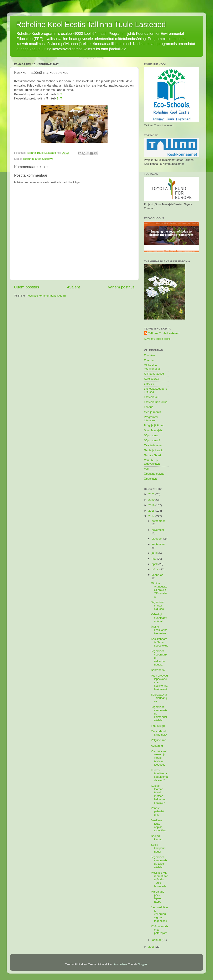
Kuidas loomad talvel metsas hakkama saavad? (158, 794)
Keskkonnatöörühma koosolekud (160, 642)
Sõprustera (151, 435)
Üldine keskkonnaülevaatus (159, 630)
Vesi (147, 469)
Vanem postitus (121, 287)
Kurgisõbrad (152, 379)
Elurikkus (150, 355)
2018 (152, 511)
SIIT (59, 94)
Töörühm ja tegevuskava (38, 159)
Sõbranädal (158, 670)
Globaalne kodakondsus (152, 367)
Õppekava (150, 479)
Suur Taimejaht (153, 430)
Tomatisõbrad (152, 455)
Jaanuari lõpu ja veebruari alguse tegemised (159, 914)
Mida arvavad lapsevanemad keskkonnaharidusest (159, 682)
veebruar (157, 575)
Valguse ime (159, 740)
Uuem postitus (27, 287)
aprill (155, 564)
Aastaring (157, 746)
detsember (158, 521)
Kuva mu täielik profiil (157, 339)
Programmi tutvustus (151, 419)
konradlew (120, 964)
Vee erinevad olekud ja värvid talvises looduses (159, 758)
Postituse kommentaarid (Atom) (46, 296)
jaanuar (157, 940)
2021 (152, 494)
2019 (152, 505)
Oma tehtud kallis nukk (159, 733)
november (158, 530)
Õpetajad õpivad (154, 474)
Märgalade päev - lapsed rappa (158, 897)
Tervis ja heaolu (154, 450)
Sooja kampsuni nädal (159, 848)
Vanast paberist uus (158, 811)
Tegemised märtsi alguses (158, 606)
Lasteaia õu (151, 397)
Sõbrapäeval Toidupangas (159, 698)
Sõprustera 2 (152, 440)
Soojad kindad (157, 838)
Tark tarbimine (153, 445)
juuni (155, 553)
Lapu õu (149, 384)
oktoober (157, 539)
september (158, 544)
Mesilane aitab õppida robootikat (159, 825)
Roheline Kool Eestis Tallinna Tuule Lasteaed (91, 25)
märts (156, 569)
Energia (149, 360)
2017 (152, 516)
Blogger (142, 964)
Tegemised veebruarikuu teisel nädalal (159, 862)
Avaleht (74, 287)
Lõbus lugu (158, 726)
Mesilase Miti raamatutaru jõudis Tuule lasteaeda (159, 879)
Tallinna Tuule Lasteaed (164, 333)
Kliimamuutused (154, 374)
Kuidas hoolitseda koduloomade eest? (159, 775)
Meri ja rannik (152, 412)
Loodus (149, 407)
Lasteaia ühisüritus (156, 402)
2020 (152, 500)
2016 (152, 947)
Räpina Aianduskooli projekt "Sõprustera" (159, 590)
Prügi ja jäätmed (154, 425)
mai (154, 559)
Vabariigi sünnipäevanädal (159, 618)
